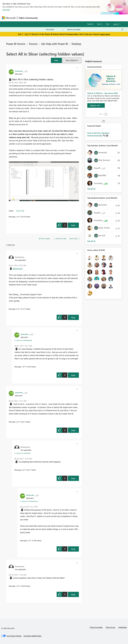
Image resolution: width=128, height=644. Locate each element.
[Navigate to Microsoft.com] (9, 18)
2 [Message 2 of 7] (16, 586)
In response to (23, 340)
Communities (76, 18)
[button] (56, 60)
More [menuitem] (95, 18)
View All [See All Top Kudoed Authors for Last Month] (91, 241)
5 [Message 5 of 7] (28, 540)
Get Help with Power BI (55, 44)
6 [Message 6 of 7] (16, 309)
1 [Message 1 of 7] (16, 217)
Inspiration (54, 18)
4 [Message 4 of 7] (22, 470)
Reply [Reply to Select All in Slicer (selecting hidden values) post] (73, 225)
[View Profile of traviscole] (19, 71)
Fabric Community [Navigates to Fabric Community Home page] (28, 18)
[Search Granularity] (55, 30)
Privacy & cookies (96, 627)
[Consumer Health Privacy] (32, 636)
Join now (6, 10)
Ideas (65, 18)
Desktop (76, 44)
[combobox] (95, 30)
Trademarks (122, 627)
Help (108, 24)
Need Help (20, 211)
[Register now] (96, 105)
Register (90, 24)
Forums (43, 18)
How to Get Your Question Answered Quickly (98, 134)
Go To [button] (116, 24)
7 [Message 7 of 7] (22, 367)
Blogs (87, 18)
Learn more (105, 34)
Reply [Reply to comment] (73, 317)
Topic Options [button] (71, 60)
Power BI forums (16, 44)
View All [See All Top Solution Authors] (91, 189)
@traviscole (18, 269)
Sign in (100, 24)
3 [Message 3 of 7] (16, 422)
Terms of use (110, 627)
